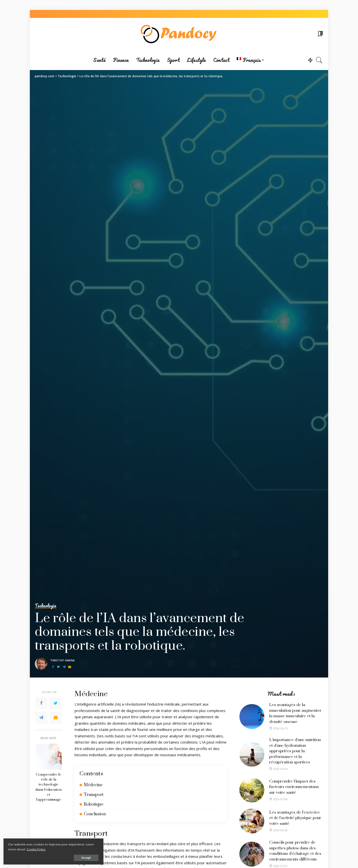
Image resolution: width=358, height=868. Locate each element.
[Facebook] (53, 667)
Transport (94, 795)
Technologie (46, 606)
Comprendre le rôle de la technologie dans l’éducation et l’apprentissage (48, 787)
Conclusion (95, 814)
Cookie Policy (62, 849)
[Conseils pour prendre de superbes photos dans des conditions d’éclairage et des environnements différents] (252, 854)
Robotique (94, 804)
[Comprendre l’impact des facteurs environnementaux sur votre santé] (252, 790)
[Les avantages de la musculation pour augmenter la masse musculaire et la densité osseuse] (252, 717)
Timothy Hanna (62, 660)
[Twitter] (58, 667)
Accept (61, 857)
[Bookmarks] (320, 34)
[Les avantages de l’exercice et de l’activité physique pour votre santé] (252, 821)
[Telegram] (64, 667)
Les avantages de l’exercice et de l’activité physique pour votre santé (295, 818)
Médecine (93, 785)
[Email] (70, 667)
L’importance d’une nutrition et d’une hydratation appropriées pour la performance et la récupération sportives (295, 751)
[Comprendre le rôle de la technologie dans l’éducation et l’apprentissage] (49, 757)
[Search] (319, 60)
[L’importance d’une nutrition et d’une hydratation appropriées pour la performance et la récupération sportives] (252, 754)
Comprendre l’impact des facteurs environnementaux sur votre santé (294, 787)
